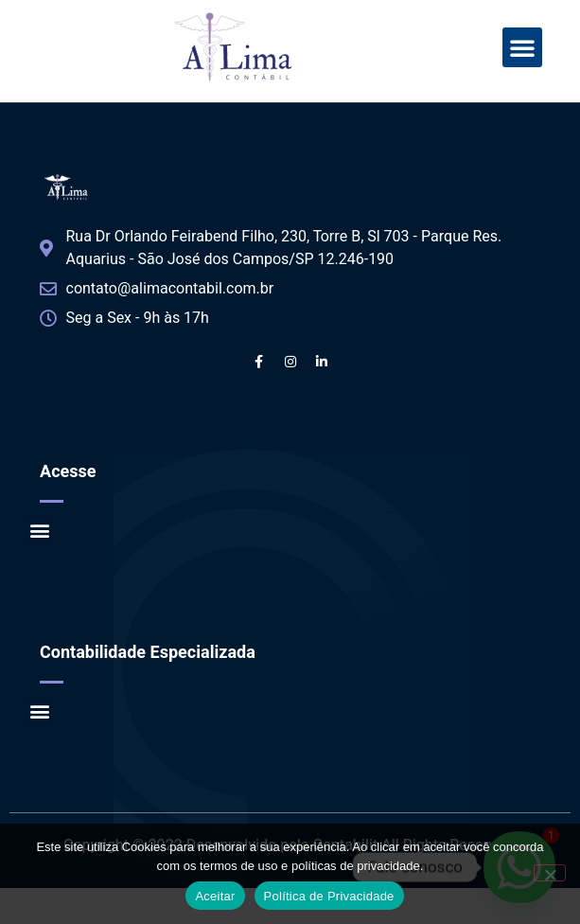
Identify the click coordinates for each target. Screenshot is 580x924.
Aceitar (215, 896)
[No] (550, 873)
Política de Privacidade (329, 896)
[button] (522, 47)
